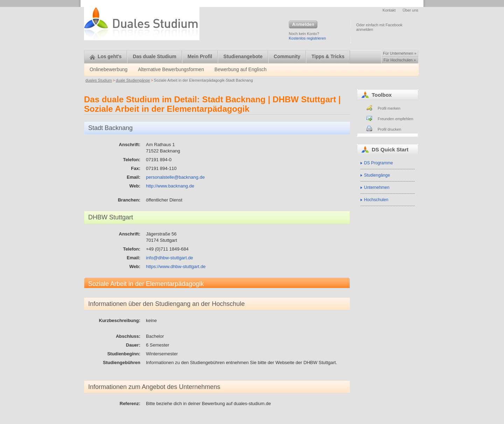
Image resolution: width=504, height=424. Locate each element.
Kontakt (389, 10)
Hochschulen (376, 200)
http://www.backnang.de (170, 186)
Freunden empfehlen (395, 119)
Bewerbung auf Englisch (241, 70)
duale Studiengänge (133, 80)
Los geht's (106, 57)
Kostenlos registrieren (307, 38)
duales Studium (99, 80)
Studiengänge (377, 175)
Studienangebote (243, 57)
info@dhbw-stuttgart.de (170, 258)
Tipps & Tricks (328, 57)
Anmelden (303, 25)
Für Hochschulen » (400, 60)
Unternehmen (377, 187)
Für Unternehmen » (400, 53)
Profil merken (389, 108)
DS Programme (379, 163)
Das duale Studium (154, 57)
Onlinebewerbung (108, 70)
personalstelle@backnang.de (175, 177)
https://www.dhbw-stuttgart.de (176, 266)
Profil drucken (389, 129)
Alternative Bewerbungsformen (171, 70)
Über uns (410, 10)
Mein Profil (200, 57)
